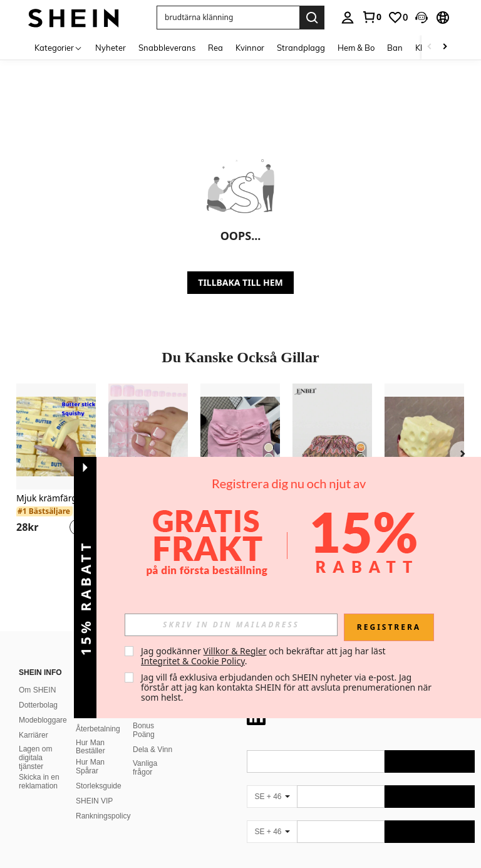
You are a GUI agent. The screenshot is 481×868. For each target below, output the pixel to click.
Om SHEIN (37, 566)
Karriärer (34, 611)
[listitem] (56, 467)
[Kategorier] (59, 47)
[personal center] (348, 18)
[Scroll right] (445, 47)
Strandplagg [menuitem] (301, 48)
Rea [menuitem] (215, 48)
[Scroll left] (430, 47)
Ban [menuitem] (395, 48)
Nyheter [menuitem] (111, 48)
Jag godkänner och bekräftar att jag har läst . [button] (264, 656)
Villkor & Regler (235, 651)
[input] (231, 625)
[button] (422, 18)
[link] (371, 17)
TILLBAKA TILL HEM (240, 282)
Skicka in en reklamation (39, 658)
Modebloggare (43, 596)
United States (130, 844)
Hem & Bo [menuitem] (356, 48)
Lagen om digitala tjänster (35, 634)
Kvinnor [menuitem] (250, 48)
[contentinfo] (361, 808)
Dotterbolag (38, 581)
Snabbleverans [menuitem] (167, 48)
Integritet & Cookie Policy (193, 661)
